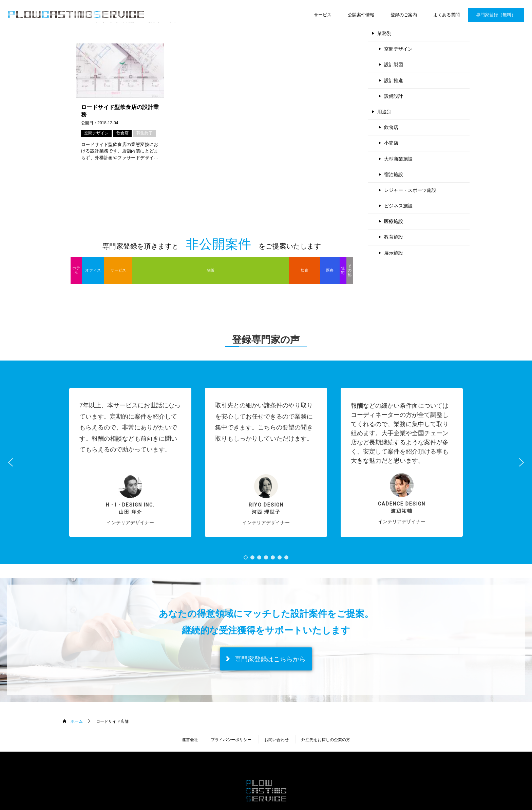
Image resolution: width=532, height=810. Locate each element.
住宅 (343, 270)
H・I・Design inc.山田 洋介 (130, 508)
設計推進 (394, 80)
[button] (130, 462)
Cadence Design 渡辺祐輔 (402, 507)
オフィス (93, 270)
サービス (323, 15)
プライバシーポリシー (231, 740)
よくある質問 (446, 15)
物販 (211, 270)
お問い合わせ (277, 740)
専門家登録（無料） (496, 15)
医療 (330, 270)
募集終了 (145, 133)
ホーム (76, 721)
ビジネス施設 (398, 206)
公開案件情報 (361, 15)
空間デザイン (96, 133)
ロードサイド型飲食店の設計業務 (120, 111)
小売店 (391, 143)
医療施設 (394, 221)
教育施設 (394, 237)
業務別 (384, 33)
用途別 (384, 112)
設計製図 (394, 65)
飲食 (305, 270)
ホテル (76, 270)
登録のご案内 (404, 15)
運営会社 (190, 740)
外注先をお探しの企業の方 (326, 740)
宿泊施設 (394, 174)
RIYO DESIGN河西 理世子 (266, 508)
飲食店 (122, 133)
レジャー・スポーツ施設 (410, 190)
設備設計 (394, 96)
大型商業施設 (398, 159)
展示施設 (394, 253)
